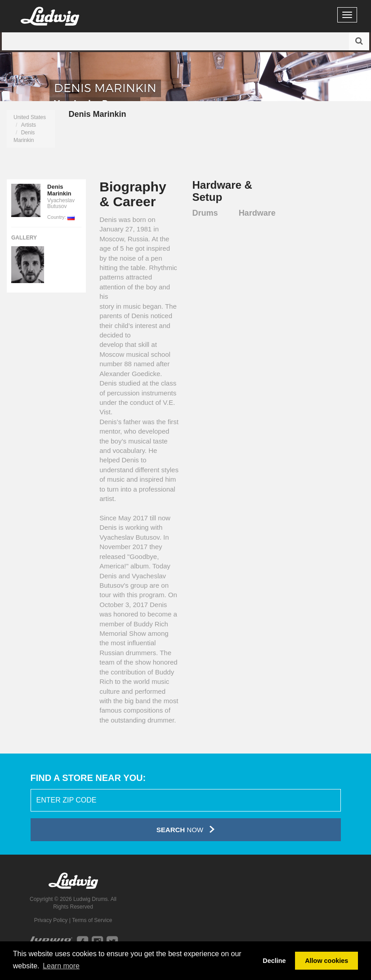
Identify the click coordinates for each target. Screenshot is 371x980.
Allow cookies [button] (326, 961)
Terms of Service (92, 920)
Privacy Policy (51, 920)
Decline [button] (274, 961)
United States (30, 117)
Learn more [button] (61, 966)
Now (185, 829)
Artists (29, 125)
